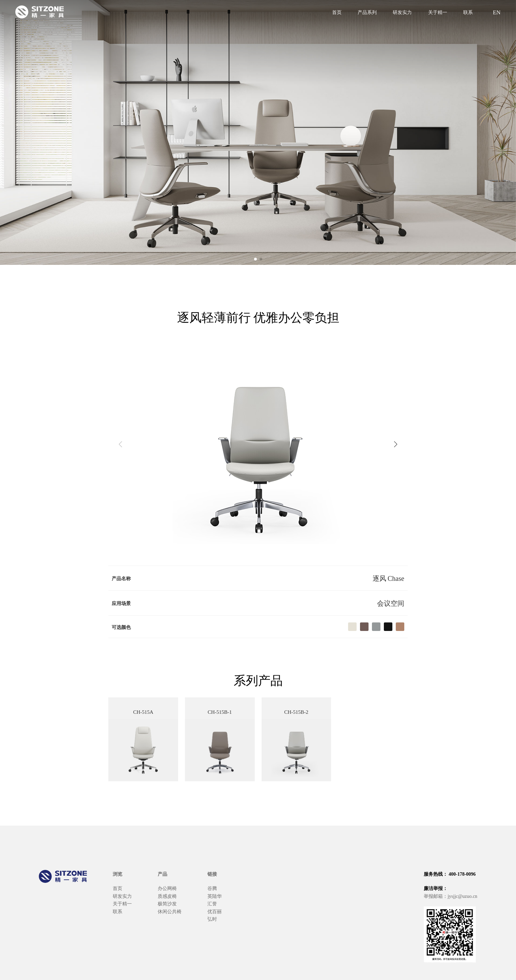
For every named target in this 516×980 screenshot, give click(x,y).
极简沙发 (167, 903)
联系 (468, 12)
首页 (337, 12)
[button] (255, 259)
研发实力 (402, 12)
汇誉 (212, 903)
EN (496, 12)
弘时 (212, 919)
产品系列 (367, 12)
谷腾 (212, 888)
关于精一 (438, 12)
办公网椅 (167, 888)
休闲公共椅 (170, 911)
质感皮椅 (167, 896)
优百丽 (215, 911)
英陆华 (215, 896)
